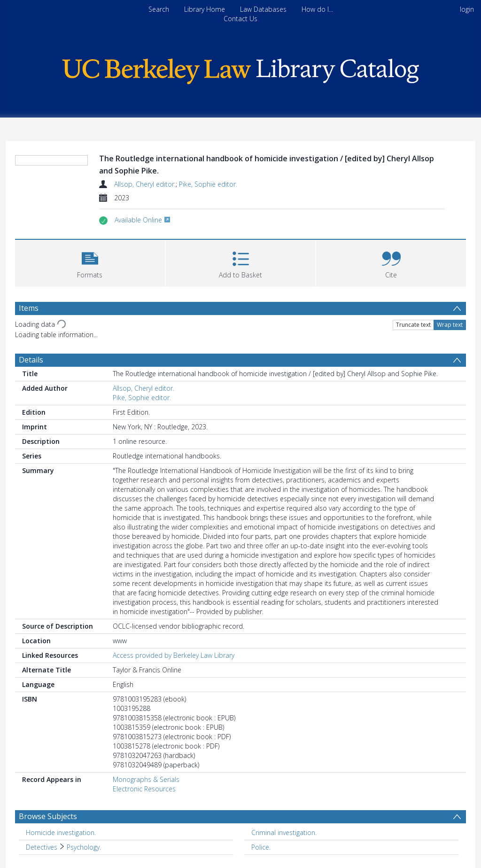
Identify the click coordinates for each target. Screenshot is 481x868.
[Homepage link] (240, 69)
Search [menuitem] (159, 9)
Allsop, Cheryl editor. (145, 184)
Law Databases (263, 9)
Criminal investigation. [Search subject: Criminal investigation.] (284, 832)
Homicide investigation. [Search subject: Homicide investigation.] (61, 832)
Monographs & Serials (146, 779)
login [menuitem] (467, 9)
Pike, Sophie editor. (208, 184)
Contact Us (240, 19)
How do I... (317, 9)
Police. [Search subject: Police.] (261, 847)
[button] (90, 262)
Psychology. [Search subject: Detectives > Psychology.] (84, 847)
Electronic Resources (144, 789)
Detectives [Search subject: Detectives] (42, 847)
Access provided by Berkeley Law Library (174, 655)
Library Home (205, 9)
